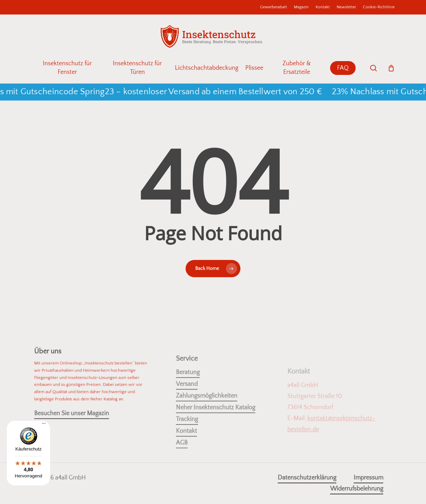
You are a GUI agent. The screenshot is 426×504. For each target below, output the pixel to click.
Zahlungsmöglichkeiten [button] (207, 417)
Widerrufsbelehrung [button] (357, 489)
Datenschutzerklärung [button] (307, 478)
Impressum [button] (368, 478)
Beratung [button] (188, 393)
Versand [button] (187, 405)
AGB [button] (182, 464)
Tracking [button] (187, 440)
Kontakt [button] (186, 452)
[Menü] (44, 426)
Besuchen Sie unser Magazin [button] (72, 426)
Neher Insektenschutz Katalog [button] (216, 428)
